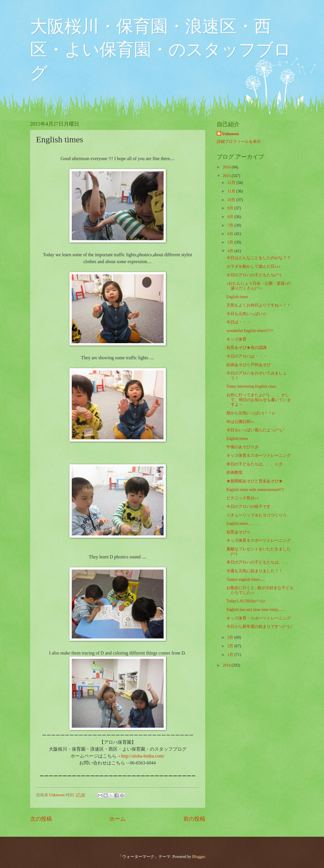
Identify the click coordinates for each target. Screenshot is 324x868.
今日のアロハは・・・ (247, 356)
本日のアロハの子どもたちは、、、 (259, 562)
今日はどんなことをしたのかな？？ (259, 258)
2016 (227, 167)
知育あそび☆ (238, 532)
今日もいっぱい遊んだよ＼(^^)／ (256, 430)
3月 (231, 637)
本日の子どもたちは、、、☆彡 (255, 464)
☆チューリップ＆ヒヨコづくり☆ (257, 515)
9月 (231, 208)
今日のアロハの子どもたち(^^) (254, 275)
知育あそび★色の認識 (247, 348)
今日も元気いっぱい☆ (247, 314)
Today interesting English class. (252, 386)
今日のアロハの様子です (249, 507)
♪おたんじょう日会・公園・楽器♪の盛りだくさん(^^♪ (259, 286)
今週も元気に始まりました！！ (255, 571)
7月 (231, 225)
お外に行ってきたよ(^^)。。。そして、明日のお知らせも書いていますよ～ (259, 400)
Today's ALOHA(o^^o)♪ (246, 601)
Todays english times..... (246, 579)
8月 (231, 217)
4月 (231, 251)
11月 (232, 191)
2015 (227, 176)
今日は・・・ (238, 322)
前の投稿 (194, 819)
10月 (232, 200)
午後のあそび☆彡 (242, 447)
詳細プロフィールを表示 (239, 142)
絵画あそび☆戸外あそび (249, 365)
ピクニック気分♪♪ (242, 498)
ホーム (118, 819)
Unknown (231, 134)
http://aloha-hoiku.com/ (143, 756)
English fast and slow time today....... (256, 610)
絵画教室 (234, 472)
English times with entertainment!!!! (255, 490)
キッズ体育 (236, 339)
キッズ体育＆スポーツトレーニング (259, 456)
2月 (231, 646)
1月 (231, 655)
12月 (232, 183)
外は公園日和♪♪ (240, 422)
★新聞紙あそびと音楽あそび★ (255, 481)
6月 (231, 234)
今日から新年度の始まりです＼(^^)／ (260, 627)
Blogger (199, 857)
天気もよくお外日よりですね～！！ (259, 305)
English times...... (240, 524)
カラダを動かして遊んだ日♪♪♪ (254, 266)
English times (237, 297)
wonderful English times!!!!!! (250, 331)
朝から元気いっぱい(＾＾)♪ (251, 413)
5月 (231, 242)
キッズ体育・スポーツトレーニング (259, 618)
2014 (227, 665)
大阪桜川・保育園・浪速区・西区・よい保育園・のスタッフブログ (161, 50)
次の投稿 (41, 819)
